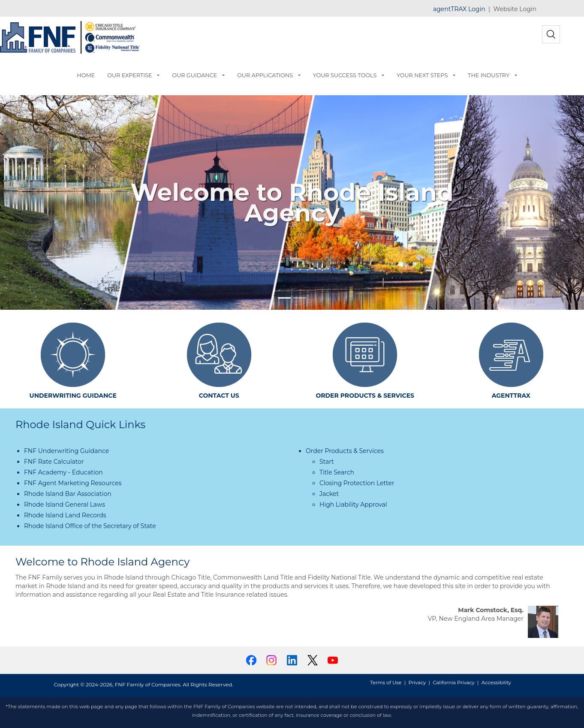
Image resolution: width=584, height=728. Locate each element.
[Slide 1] (284, 298)
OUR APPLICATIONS (265, 75)
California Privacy (453, 683)
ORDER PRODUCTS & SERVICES (365, 396)
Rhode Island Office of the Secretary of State (90, 526)
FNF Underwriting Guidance (66, 451)
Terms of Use (386, 683)
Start (327, 462)
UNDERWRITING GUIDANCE (73, 396)
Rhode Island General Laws (65, 504)
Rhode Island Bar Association (68, 494)
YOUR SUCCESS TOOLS (345, 75)
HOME (86, 75)
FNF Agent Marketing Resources (73, 483)
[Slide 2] (300, 298)
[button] (160, 76)
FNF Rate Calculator (54, 462)
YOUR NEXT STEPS (422, 75)
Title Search (337, 472)
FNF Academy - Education (63, 472)
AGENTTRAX (511, 396)
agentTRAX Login (459, 9)
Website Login (515, 9)
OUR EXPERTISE (129, 75)
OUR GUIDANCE (194, 75)
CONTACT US (219, 396)
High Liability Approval (353, 504)
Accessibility (496, 683)
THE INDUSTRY (489, 75)
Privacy (417, 683)
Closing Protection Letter (357, 483)
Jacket (329, 494)
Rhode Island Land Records (65, 515)
